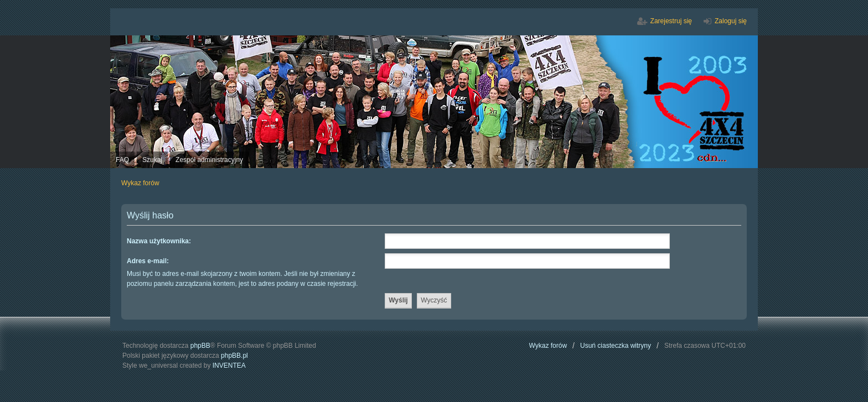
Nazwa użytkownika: (159, 241)
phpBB (200, 346)
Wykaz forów (548, 346)
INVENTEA (229, 366)
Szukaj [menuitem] (152, 160)
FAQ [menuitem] (122, 160)
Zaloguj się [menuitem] (731, 21)
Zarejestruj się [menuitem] (671, 21)
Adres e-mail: (148, 261)
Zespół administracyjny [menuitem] (209, 160)
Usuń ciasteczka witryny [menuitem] (616, 346)
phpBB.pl (234, 356)
